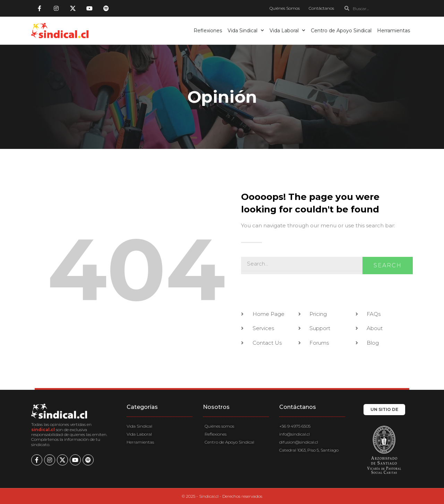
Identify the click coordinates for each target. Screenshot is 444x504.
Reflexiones (208, 31)
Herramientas (394, 31)
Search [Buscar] (388, 265)
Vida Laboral (287, 31)
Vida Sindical (246, 31)
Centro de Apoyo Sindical (341, 31)
